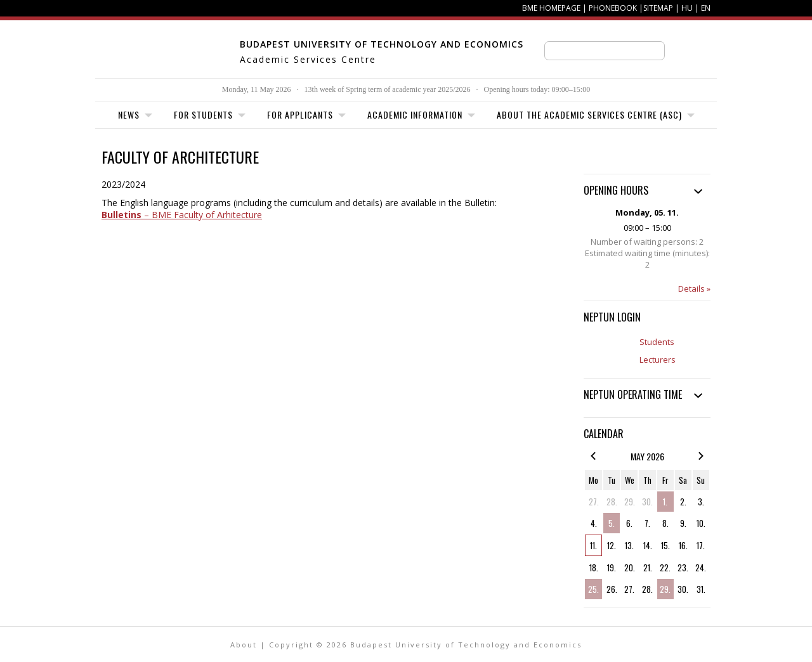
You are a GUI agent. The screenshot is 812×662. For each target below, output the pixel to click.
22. (665, 568)
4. (594, 523)
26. (612, 589)
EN (706, 8)
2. (683, 502)
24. (701, 568)
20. (630, 568)
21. (648, 568)
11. (593, 545)
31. (701, 589)
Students (657, 342)
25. (593, 589)
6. (629, 523)
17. (701, 545)
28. (612, 502)
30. (647, 502)
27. (594, 502)
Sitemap (658, 8)
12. (612, 545)
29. (630, 502)
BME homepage (551, 8)
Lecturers (658, 360)
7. (647, 523)
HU (687, 8)
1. (665, 502)
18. (594, 568)
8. (665, 523)
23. (683, 568)
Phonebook (613, 8)
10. (701, 523)
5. (612, 523)
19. (612, 568)
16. (683, 545)
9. (683, 523)
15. (665, 545)
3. (701, 502)
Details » (694, 289)
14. (648, 545)
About (244, 645)
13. (629, 545)
